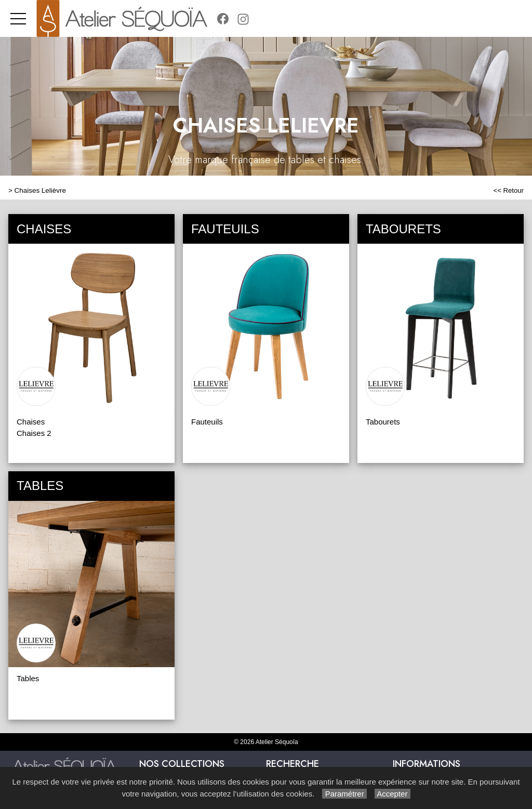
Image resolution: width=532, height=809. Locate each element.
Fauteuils (207, 422)
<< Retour (508, 190)
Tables (28, 678)
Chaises (31, 422)
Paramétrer (344, 794)
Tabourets (383, 422)
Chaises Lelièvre (40, 190)
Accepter (393, 794)
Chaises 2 (34, 433)
